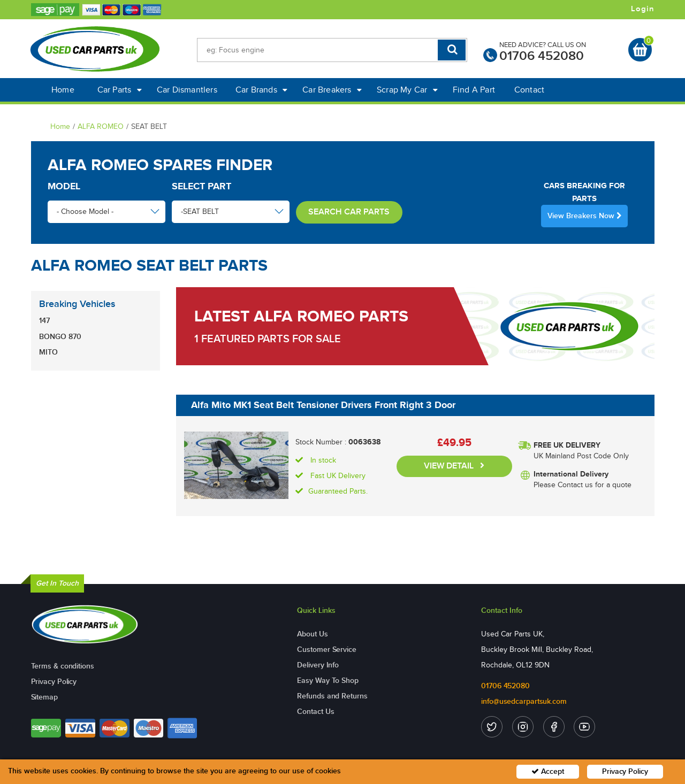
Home (63, 90)
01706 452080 (542, 56)
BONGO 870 (60, 337)
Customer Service (326, 650)
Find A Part (474, 90)
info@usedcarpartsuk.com (524, 701)
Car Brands (261, 90)
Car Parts (120, 90)
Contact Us (315, 712)
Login (643, 9)
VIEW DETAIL (454, 466)
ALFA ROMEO (101, 126)
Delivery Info (318, 665)
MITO (48, 352)
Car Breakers (332, 90)
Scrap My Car (407, 90)
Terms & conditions (63, 666)
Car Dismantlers (187, 90)
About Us (312, 634)
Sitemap (44, 697)
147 (44, 321)
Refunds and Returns (332, 696)
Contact (529, 90)
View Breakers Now (584, 216)
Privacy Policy (54, 682)
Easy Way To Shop (328, 681)
